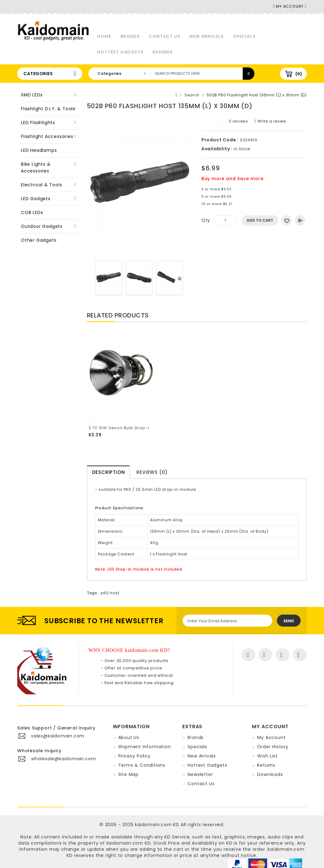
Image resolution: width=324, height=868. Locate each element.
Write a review (270, 121)
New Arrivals (207, 36)
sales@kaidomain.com (58, 736)
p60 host (110, 593)
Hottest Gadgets (120, 52)
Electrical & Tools (41, 185)
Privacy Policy (134, 756)
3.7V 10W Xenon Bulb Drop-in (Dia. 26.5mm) (136, 428)
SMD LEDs (32, 95)
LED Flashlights (38, 123)
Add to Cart (260, 220)
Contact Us (164, 36)
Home (104, 36)
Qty (206, 220)
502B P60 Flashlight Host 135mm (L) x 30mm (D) (257, 95)
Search (192, 95)
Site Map (128, 774)
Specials (244, 36)
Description (109, 472)
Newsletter (200, 774)
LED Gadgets (36, 199)
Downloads (270, 774)
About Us (129, 737)
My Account (271, 737)
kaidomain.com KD (157, 825)
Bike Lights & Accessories (36, 168)
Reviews (163, 52)
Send (289, 621)
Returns (266, 765)
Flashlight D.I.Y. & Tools (48, 109)
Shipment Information (145, 747)
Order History (273, 747)
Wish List (267, 756)
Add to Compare (300, 220)
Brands (130, 36)
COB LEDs (32, 212)
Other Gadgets (39, 240)
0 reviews (239, 121)
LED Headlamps (39, 150)
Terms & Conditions (142, 765)
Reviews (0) (152, 472)
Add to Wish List (286, 220)
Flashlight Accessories (47, 136)
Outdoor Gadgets (42, 226)
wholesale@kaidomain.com (63, 759)
